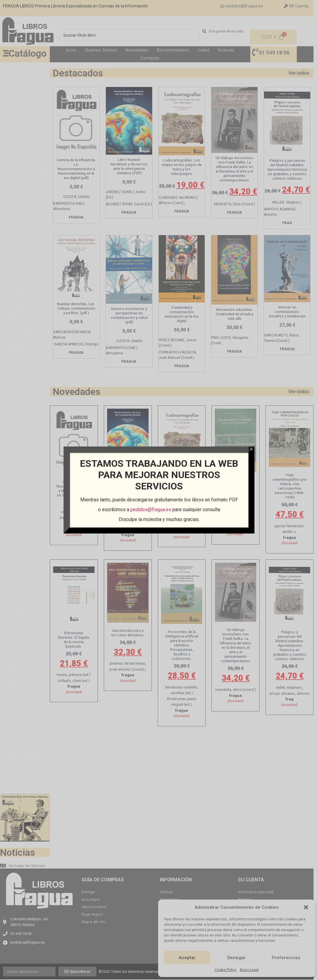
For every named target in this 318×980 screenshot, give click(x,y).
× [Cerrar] (251, 449)
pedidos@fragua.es (150, 510)
